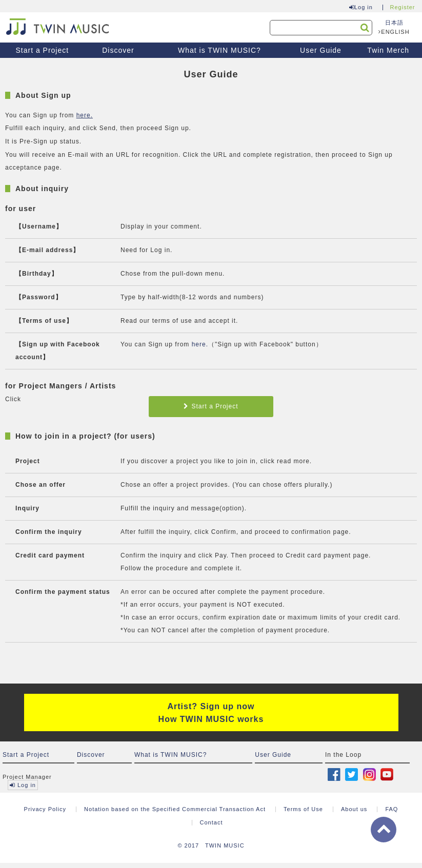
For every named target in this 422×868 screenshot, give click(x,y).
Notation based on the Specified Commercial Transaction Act (175, 809)
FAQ (391, 809)
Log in (361, 7)
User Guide (321, 50)
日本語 (394, 23)
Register (403, 7)
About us (354, 809)
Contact (212, 822)
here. (85, 115)
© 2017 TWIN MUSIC (211, 845)
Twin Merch (388, 50)
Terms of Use (303, 809)
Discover (118, 50)
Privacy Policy (45, 809)
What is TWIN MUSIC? (219, 50)
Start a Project (42, 50)
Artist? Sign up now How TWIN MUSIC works (211, 713)
